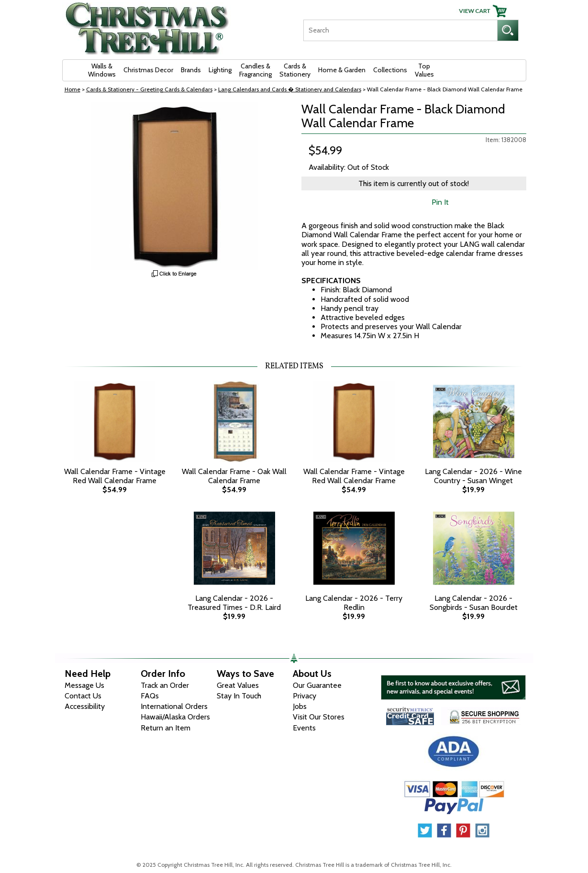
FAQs (150, 696)
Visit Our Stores (319, 717)
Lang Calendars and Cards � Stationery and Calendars (290, 89)
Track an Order (165, 685)
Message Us (84, 685)
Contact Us (83, 696)
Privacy (305, 696)
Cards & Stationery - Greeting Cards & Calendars (149, 89)
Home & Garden (342, 70)
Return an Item (166, 728)
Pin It (440, 202)
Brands (191, 70)
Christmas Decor (148, 70)
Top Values (424, 70)
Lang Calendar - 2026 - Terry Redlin (354, 603)
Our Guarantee (317, 685)
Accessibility (85, 706)
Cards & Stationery (295, 70)
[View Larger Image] (175, 186)
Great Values (238, 685)
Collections (390, 70)
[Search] (400, 30)
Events (304, 728)
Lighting (220, 70)
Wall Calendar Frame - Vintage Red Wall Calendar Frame (115, 476)
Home (72, 89)
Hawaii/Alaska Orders (175, 717)
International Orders (174, 706)
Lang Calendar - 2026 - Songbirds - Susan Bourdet (474, 603)
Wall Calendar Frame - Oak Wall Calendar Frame (234, 476)
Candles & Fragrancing (255, 70)
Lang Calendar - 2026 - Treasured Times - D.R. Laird (234, 603)
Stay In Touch (239, 696)
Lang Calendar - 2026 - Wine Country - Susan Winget (473, 476)
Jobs (300, 706)
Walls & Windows (102, 70)
